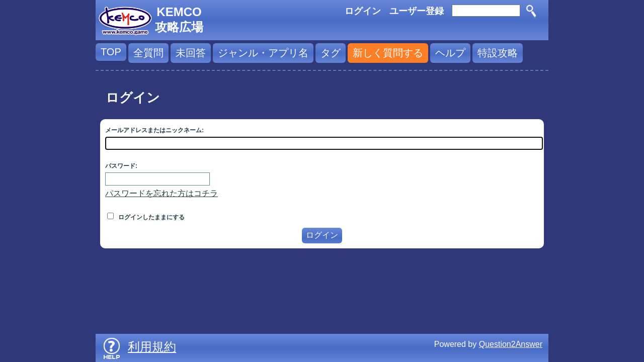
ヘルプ (450, 53)
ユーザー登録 (417, 11)
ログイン (363, 11)
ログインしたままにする (146, 217)
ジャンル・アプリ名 (263, 53)
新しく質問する (388, 53)
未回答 (191, 53)
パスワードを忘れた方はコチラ (162, 193)
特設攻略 (498, 53)
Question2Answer (511, 344)
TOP (111, 52)
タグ (331, 53)
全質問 (148, 53)
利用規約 (152, 347)
